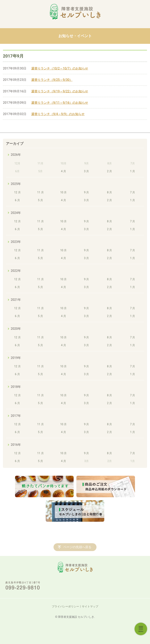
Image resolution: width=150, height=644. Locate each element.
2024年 (16, 213)
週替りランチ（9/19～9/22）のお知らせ (60, 91)
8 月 (109, 192)
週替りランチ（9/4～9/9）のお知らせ (58, 114)
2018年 (16, 387)
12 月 (17, 192)
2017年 (16, 416)
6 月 (17, 200)
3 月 (86, 171)
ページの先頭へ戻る (77, 547)
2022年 (16, 271)
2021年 (16, 300)
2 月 (109, 171)
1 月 (133, 171)
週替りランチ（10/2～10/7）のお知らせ (60, 68)
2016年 (16, 445)
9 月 (86, 192)
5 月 (40, 200)
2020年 (16, 329)
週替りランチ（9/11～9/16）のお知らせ (60, 103)
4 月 (63, 171)
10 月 (63, 192)
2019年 (16, 358)
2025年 (16, 184)
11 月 (40, 192)
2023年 (16, 242)
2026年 (16, 155)
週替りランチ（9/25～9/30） (52, 80)
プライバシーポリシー (65, 606)
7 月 (133, 192)
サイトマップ (90, 606)
